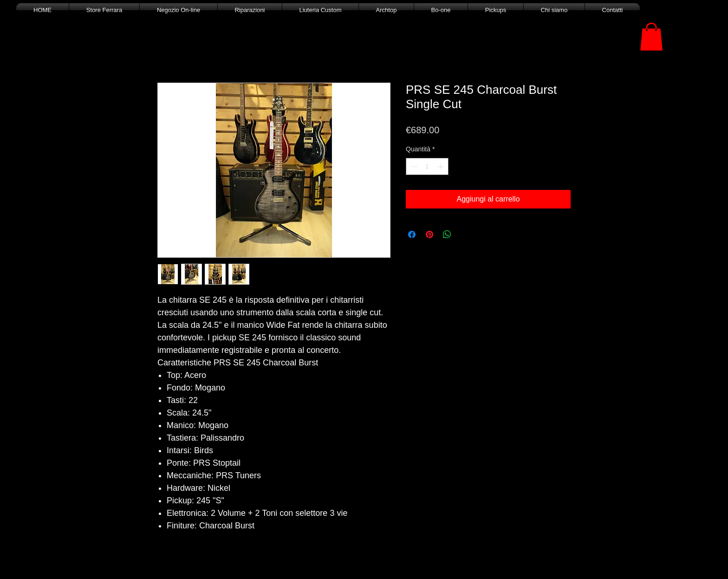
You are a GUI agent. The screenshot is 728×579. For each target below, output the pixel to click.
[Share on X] (465, 234)
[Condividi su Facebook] (412, 234)
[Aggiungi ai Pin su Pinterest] (429, 234)
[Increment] (441, 166)
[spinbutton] (427, 166)
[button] (651, 37)
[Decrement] (413, 166)
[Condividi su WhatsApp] (447, 234)
